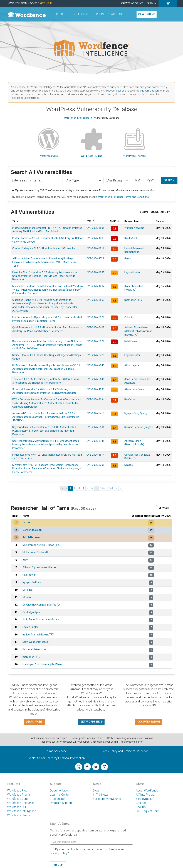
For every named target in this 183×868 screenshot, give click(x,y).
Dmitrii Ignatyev (31, 612)
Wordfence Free (17, 791)
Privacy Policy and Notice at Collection (124, 751)
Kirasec (128, 465)
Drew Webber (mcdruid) (36, 642)
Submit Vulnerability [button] (155, 212)
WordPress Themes (134, 143)
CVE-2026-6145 (95, 441)
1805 (103, 488)
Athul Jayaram (133, 365)
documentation (116, 91)
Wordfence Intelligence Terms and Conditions (123, 197)
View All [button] (164, 508)
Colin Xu (129, 317)
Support (99, 14)
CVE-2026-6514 (95, 455)
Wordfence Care (17, 799)
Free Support (58, 799)
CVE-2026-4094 (95, 400)
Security (141, 807)
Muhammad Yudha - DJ (36, 552)
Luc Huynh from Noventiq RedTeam (43, 664)
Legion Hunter (132, 272)
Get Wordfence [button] (91, 722)
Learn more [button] (34, 722)
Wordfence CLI (17, 807)
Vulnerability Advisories (107, 799)
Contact (141, 803)
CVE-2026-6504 (95, 427)
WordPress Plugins (91, 143)
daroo (128, 259)
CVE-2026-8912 (95, 248)
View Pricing (147, 14)
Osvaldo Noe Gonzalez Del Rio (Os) (42, 605)
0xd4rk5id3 (131, 238)
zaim (25, 560)
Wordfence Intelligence (22, 811)
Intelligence (81, 14)
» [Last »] (121, 488)
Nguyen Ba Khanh (32, 582)
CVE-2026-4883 (95, 238)
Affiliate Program (146, 795)
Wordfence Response (21, 803)
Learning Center (60, 795)
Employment (144, 799)
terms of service (110, 849)
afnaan (27, 597)
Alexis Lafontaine (134, 389)
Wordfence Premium (20, 795)
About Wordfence (147, 791)
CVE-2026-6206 (95, 465)
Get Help (46, 3)
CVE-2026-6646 (95, 379)
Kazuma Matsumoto (34, 649)
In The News (101, 795)
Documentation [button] (149, 722)
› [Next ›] (117, 488)
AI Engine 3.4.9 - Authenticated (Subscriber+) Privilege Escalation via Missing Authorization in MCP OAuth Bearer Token (45, 262)
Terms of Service (56, 751)
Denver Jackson (32, 530)
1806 (111, 488)
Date (160, 221)
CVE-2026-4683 (95, 389)
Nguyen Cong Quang (136, 413)
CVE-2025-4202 (95, 286)
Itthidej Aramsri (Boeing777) (38, 635)
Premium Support (61, 803)
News (111, 14)
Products (63, 14)
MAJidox (28, 590)
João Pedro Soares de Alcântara (41, 620)
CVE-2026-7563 (95, 300)
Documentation (60, 791)
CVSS (114, 221)
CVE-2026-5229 (95, 341)
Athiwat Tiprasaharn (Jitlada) (39, 567)
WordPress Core (49, 143)
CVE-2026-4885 (95, 228)
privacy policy (59, 853)
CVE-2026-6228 (95, 317)
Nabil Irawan (131, 341)
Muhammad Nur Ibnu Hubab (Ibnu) (42, 545)
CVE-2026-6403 (95, 327)
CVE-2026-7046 (95, 365)
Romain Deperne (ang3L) (139, 427)
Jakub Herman (31, 537)
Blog (96, 791)
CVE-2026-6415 (95, 413)
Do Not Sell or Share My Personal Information (56, 758)
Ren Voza (130, 400)
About (123, 14)
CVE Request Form (148, 811)
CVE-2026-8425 (95, 355)
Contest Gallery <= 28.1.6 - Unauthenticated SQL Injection (44, 248)
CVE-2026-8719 (95, 259)
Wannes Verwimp (134, 228)
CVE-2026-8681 (95, 272)
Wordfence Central (19, 815)
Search (169, 180)
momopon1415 (133, 300)
